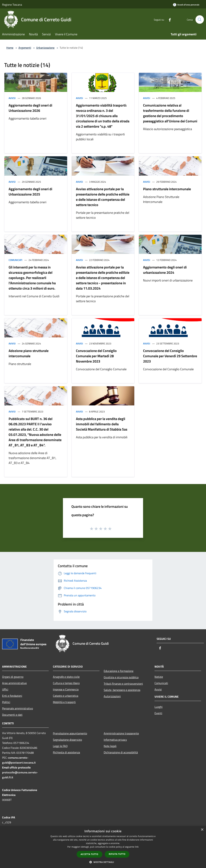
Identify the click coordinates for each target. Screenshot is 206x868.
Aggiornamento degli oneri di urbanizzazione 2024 (165, 270)
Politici (6, 702)
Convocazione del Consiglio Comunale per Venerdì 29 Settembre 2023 (170, 356)
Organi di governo (13, 677)
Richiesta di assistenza (66, 752)
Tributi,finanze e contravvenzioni (123, 684)
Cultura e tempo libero (66, 683)
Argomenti (25, 48)
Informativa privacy (115, 740)
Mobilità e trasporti (64, 702)
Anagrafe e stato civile (66, 677)
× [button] (202, 830)
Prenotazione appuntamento (70, 733)
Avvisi (12, 98)
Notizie (159, 677)
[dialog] (103, 847)
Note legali (110, 746)
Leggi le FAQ (60, 746)
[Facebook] (168, 19)
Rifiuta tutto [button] (117, 854)
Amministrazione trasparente (121, 733)
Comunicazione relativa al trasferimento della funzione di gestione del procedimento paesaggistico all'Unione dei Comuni (170, 113)
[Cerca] (200, 20)
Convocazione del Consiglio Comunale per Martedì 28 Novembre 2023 (96, 356)
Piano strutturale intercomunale (167, 189)
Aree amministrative (14, 683)
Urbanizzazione (45, 48)
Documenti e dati (12, 715)
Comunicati (15, 260)
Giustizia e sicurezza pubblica (121, 677)
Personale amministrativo (17, 708)
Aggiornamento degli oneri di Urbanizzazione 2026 (30, 108)
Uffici (5, 689)
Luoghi (159, 707)
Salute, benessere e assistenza (122, 690)
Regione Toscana (12, 5)
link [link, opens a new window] (137, 847)
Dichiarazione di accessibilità (121, 752)
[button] (103, 862)
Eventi (158, 713)
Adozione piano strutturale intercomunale (29, 353)
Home (10, 48)
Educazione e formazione (119, 671)
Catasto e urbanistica (66, 696)
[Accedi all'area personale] (186, 5)
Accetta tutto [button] (89, 854)
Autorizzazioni (112, 696)
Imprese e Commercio (66, 689)
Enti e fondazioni (12, 696)
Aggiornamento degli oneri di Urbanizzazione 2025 (30, 192)
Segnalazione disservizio (67, 740)
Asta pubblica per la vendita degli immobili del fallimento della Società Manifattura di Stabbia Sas (102, 424)
